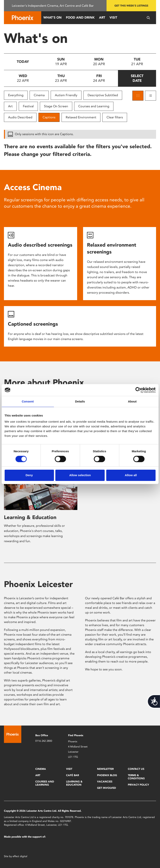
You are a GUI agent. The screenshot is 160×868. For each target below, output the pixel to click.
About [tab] (132, 401)
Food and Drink (80, 17)
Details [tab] (80, 401)
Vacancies (105, 782)
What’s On (52, 17)
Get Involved (107, 788)
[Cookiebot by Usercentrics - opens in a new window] (138, 390)
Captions (49, 117)
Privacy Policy (138, 785)
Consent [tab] (28, 401)
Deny (29, 475)
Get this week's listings (131, 6)
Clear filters (115, 117)
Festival (28, 106)
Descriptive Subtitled (103, 95)
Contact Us (136, 769)
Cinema (39, 95)
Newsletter (105, 769)
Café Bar (73, 775)
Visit (113, 17)
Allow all (131, 475)
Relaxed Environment (81, 117)
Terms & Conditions (136, 777)
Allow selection (80, 475)
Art (102, 17)
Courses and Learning (94, 106)
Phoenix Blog (107, 775)
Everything (16, 95)
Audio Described (20, 117)
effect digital (20, 856)
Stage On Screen (56, 106)
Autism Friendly (66, 95)
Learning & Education (30, 517)
